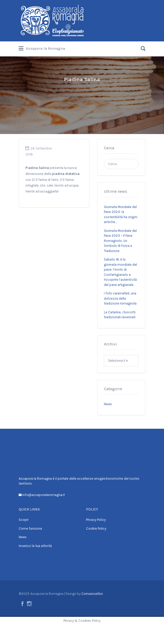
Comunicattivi (92, 594)
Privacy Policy (96, 520)
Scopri (24, 520)
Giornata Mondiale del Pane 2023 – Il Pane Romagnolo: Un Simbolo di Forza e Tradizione (120, 241)
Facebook (22, 604)
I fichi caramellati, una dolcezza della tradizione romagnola (120, 298)
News (108, 404)
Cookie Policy (96, 528)
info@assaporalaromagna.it (43, 495)
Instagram (29, 604)
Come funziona (30, 528)
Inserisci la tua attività (35, 546)
